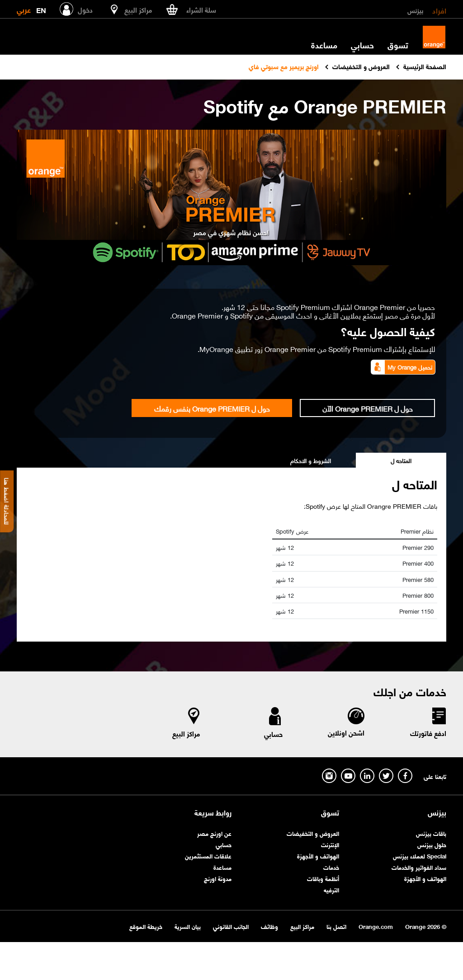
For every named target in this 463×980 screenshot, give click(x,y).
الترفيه (331, 889)
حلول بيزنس (432, 844)
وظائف (269, 926)
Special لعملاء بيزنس (420, 856)
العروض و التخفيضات (313, 833)
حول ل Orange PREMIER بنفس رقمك (212, 408)
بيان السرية (188, 926)
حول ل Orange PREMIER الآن (368, 408)
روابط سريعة (213, 812)
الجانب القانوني (231, 926)
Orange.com (376, 926)
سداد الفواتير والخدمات (419, 867)
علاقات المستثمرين (208, 856)
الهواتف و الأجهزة (425, 878)
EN (41, 8)
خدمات (331, 867)
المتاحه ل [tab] (401, 460)
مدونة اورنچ (218, 878)
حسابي (362, 45)
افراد (439, 10)
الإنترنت (330, 844)
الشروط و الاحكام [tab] (311, 460)
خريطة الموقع (146, 926)
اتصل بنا (336, 926)
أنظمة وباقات (323, 878)
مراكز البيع (186, 733)
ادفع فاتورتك (428, 733)
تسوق (398, 45)
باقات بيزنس (431, 833)
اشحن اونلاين (346, 732)
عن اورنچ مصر (214, 833)
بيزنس (415, 10)
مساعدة (324, 45)
